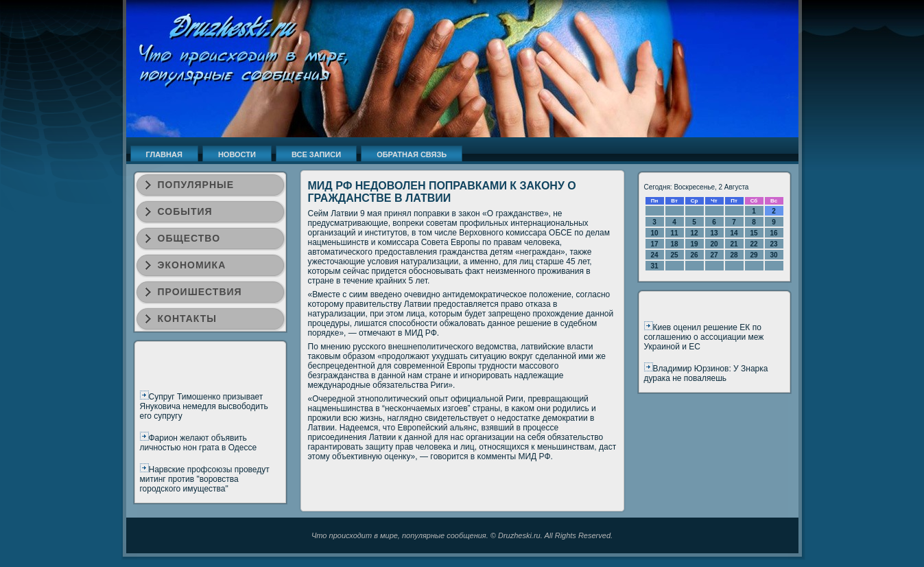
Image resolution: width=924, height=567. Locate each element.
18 (674, 244)
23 (773, 244)
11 (674, 233)
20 (714, 244)
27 (714, 255)
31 (654, 266)
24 (654, 255)
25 (674, 255)
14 (734, 233)
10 (654, 233)
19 (694, 244)
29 (754, 255)
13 (714, 233)
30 (773, 255)
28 (734, 255)
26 (694, 255)
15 (754, 233)
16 (773, 233)
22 (754, 244)
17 (654, 244)
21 (734, 244)
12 (694, 233)
